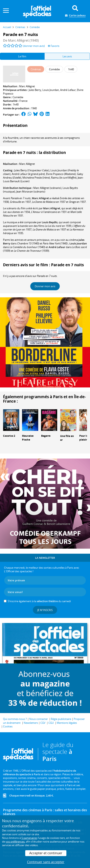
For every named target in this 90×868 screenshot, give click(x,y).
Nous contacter (39, 719)
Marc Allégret (27, 86)
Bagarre (46, 436)
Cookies (8, 726)
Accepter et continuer (46, 853)
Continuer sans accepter (46, 862)
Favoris (54, 46)
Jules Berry (35, 90)
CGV (43, 723)
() (32, 170)
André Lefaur (68, 90)
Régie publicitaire (61, 719)
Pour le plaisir (84, 438)
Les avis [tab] (67, 56)
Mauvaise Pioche (28, 438)
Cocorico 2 (9, 436)
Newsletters (31, 723)
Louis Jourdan (51, 90)
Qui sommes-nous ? (15, 719)
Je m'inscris (45, 610)
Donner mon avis (45, 286)
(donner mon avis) (34, 46)
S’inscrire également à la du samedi (39, 601)
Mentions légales (67, 723)
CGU (51, 723)
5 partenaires (29, 838)
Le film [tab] (22, 56)
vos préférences (15, 842)
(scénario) (47, 188)
